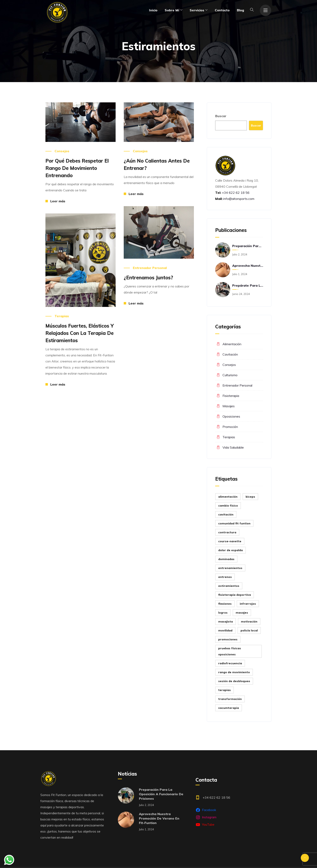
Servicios (197, 10)
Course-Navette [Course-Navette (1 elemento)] (230, 541)
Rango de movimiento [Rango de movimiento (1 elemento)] (234, 672)
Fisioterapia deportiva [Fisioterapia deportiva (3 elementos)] (235, 595)
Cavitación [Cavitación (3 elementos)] (226, 514)
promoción (230, 427)
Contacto (222, 10)
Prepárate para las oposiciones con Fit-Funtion (248, 285)
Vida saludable (233, 447)
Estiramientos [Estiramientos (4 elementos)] (229, 586)
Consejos (62, 151)
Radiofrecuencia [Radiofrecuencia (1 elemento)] (230, 663)
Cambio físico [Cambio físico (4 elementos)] (228, 506)
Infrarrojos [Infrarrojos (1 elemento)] (248, 604)
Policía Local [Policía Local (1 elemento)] (249, 630)
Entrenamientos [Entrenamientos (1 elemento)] (230, 568)
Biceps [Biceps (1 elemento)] (250, 497)
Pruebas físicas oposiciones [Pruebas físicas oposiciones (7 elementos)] (230, 651)
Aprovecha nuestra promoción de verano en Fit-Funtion (248, 266)
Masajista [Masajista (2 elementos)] (226, 622)
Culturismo (230, 375)
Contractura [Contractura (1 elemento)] (227, 532)
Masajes (229, 406)
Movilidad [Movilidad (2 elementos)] (225, 630)
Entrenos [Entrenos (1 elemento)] (225, 577)
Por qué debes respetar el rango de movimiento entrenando (77, 168)
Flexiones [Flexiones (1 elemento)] (225, 604)
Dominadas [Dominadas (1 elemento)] (226, 559)
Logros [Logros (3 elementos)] (223, 613)
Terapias (62, 316)
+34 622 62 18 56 (235, 193)
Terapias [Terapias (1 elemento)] (225, 690)
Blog (240, 10)
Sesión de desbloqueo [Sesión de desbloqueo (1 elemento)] (234, 681)
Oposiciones (231, 416)
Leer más (58, 201)
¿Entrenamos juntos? (148, 278)
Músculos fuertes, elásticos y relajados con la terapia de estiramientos (80, 333)
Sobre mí (172, 10)
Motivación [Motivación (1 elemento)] (249, 622)
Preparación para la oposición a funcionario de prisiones (248, 246)
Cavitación (230, 354)
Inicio (153, 10)
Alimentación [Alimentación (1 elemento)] (228, 497)
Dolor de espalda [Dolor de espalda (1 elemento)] (230, 550)
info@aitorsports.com (239, 199)
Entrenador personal (150, 268)
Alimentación (232, 344)
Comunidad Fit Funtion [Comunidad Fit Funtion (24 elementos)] (234, 523)
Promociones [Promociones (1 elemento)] (228, 639)
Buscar (221, 116)
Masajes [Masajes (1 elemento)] (242, 613)
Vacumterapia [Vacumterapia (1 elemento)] (229, 708)
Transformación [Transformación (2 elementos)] (230, 699)
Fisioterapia (231, 396)
